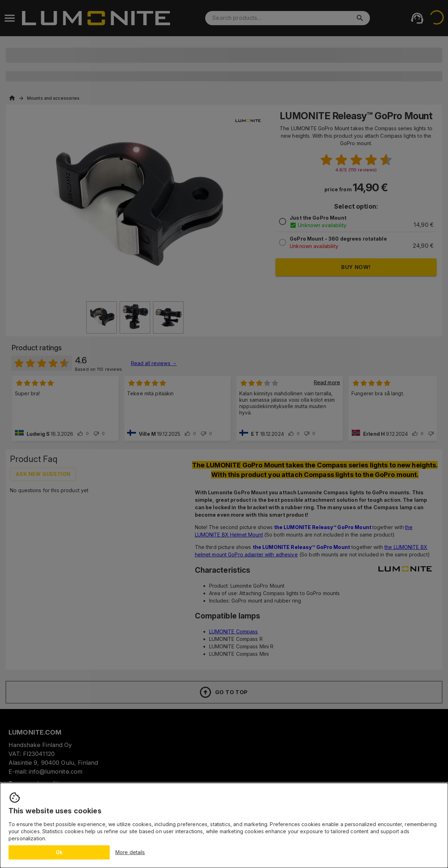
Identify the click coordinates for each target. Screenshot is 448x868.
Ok (59, 852)
